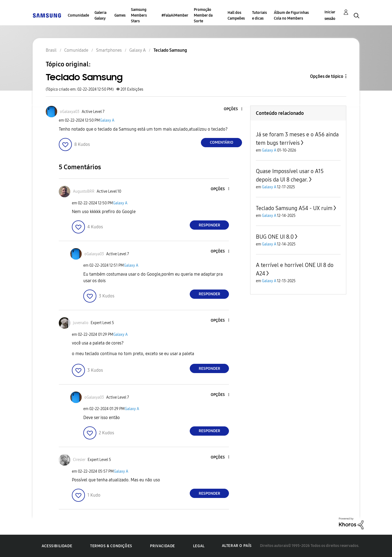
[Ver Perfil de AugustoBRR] (84, 191)
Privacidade (163, 546)
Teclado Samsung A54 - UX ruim (294, 208)
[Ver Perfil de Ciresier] (79, 460)
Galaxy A (107, 120)
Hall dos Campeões (236, 16)
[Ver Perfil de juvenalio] (81, 323)
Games (120, 15)
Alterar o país (237, 546)
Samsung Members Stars (139, 15)
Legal (199, 546)
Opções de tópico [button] (327, 76)
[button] (233, 109)
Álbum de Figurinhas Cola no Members (291, 16)
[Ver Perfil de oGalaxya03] (70, 112)
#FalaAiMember (175, 15)
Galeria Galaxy (100, 16)
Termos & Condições (111, 546)
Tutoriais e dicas (259, 16)
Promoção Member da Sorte (203, 15)
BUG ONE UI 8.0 (275, 237)
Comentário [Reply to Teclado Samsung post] (222, 142)
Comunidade (78, 15)
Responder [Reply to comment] (209, 225)
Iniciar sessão (330, 15)
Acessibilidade (57, 546)
